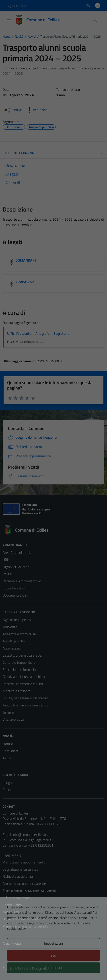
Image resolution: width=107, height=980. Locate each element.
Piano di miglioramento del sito (25, 926)
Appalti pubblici (14, 641)
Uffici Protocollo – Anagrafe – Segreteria (38, 333)
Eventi (7, 790)
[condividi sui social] (13, 110)
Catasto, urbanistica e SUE (22, 655)
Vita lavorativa (13, 719)
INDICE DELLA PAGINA (53, 153)
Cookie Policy (12, 905)
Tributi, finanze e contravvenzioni (27, 705)
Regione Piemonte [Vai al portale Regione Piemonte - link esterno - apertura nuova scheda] (17, 6)
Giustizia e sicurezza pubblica (24, 677)
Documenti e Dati (15, 595)
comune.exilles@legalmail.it (31, 840)
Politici (7, 574)
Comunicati (11, 751)
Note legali (11, 912)
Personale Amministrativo (22, 581)
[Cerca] (95, 20)
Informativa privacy (17, 898)
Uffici (6, 560)
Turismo (8, 712)
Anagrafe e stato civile (19, 634)
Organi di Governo (16, 567)
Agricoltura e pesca (17, 620)
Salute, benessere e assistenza (25, 698)
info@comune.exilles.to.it (31, 835)
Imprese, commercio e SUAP (23, 684)
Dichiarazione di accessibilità (23, 919)
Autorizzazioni (13, 648)
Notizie (8, 744)
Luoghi (8, 782)
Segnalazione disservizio (21, 869)
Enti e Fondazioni (15, 588)
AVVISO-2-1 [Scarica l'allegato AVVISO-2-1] (25, 282)
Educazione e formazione (21, 669)
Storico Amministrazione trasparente (30, 891)
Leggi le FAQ (12, 855)
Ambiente (10, 627)
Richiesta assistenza (18, 876)
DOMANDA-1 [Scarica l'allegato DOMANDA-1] (26, 260)
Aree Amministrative (18, 553)
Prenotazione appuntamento (24, 862)
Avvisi (7, 758)
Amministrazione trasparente (24, 883)
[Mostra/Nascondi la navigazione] (9, 19)
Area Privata (12, 943)
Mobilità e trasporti (17, 691)
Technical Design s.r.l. (33, 968)
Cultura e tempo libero (19, 662)
